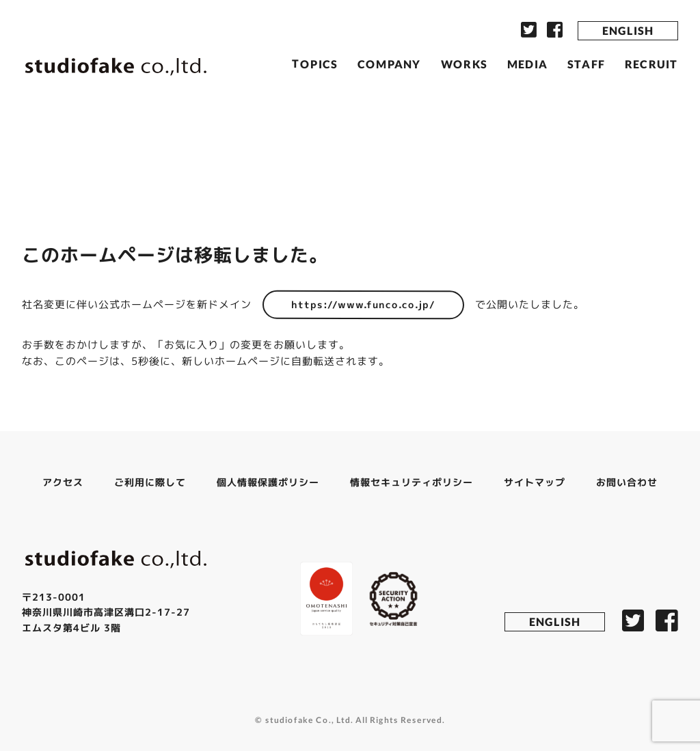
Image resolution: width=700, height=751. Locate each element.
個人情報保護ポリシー (268, 482)
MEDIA (527, 64)
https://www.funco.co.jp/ (363, 304)
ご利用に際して (150, 481)
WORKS (464, 63)
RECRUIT (651, 64)
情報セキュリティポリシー (412, 482)
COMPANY (389, 63)
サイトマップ (535, 482)
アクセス (63, 481)
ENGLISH (628, 30)
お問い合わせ (627, 482)
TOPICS (315, 63)
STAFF (586, 64)
